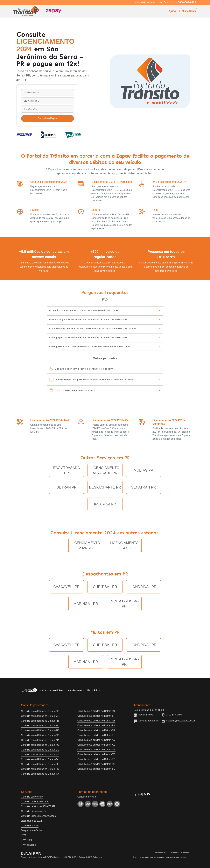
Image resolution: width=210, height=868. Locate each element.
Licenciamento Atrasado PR (105, 470)
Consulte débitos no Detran (35, 802)
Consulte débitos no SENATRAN (38, 806)
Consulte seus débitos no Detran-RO (96, 764)
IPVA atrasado (28, 845)
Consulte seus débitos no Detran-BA (96, 730)
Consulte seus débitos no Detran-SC (40, 726)
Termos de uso (161, 853)
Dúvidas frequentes (148, 721)
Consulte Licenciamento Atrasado (38, 816)
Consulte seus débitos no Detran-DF (40, 711)
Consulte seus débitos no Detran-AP (40, 740)
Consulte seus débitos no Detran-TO (40, 774)
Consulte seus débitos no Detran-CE (40, 735)
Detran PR (67, 487)
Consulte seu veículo (32, 797)
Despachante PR (105, 487)
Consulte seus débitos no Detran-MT (40, 755)
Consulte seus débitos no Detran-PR (40, 721)
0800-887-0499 (174, 715)
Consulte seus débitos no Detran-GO (40, 750)
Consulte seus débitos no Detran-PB (96, 759)
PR (96, 690)
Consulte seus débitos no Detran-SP (96, 716)
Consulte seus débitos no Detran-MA (96, 750)
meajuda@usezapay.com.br (181, 721)
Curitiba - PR (105, 587)
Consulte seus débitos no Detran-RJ (96, 711)
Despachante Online (32, 830)
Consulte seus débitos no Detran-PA (40, 759)
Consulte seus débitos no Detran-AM (96, 740)
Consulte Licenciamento (33, 811)
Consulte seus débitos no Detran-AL (96, 745)
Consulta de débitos (52, 690)
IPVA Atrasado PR (66, 470)
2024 (88, 690)
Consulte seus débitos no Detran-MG (40, 716)
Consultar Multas (30, 826)
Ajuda (172, 11)
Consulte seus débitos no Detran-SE (96, 769)
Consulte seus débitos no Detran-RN (96, 725)
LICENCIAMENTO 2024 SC (124, 545)
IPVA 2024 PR (105, 504)
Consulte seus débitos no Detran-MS (96, 754)
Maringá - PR (86, 604)
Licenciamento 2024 (31, 821)
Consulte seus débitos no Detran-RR (40, 769)
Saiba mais (97, 857)
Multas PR (143, 470)
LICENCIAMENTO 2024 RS (86, 545)
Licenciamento (74, 690)
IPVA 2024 (26, 840)
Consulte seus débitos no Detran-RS (96, 721)
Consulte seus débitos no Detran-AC (40, 745)
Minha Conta (189, 11)
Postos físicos (146, 715)
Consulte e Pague (48, 118)
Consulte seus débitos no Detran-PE (40, 730)
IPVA (24, 835)
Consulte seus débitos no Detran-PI (39, 764)
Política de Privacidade (180, 853)
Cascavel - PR (66, 587)
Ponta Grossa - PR (124, 604)
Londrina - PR (143, 587)
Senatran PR (144, 487)
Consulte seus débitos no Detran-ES (96, 735)
